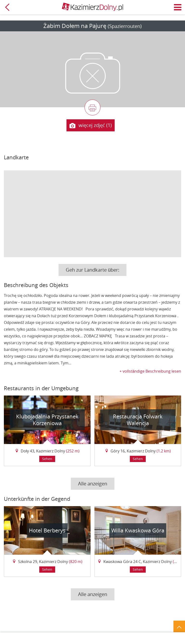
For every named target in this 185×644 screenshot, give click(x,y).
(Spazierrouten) (125, 26)
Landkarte (16, 157)
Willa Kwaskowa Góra (138, 530)
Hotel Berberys (47, 530)
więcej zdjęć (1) (91, 125)
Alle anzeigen (93, 484)
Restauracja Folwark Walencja (138, 420)
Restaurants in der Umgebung (41, 388)
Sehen (47, 459)
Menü (178, 7)
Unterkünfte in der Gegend (37, 499)
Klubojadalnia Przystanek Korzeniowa (47, 420)
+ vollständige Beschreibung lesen (150, 371)
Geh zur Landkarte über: (92, 270)
